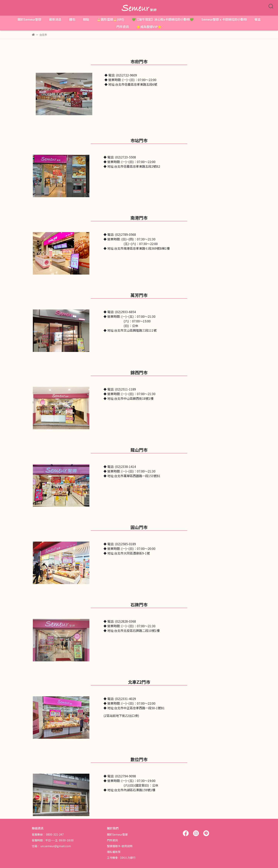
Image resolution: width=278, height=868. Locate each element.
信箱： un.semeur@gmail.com (51, 846)
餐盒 (258, 19)
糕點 (86, 19)
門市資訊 (123, 27)
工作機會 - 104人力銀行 (121, 858)
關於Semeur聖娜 (29, 19)
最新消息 (55, 19)
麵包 (72, 19)
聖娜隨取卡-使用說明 (120, 846)
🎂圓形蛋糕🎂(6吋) (111, 19)
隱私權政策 (114, 852)
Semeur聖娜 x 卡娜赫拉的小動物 (224, 19)
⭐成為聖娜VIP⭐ (149, 27)
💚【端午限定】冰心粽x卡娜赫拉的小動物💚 (163, 19)
